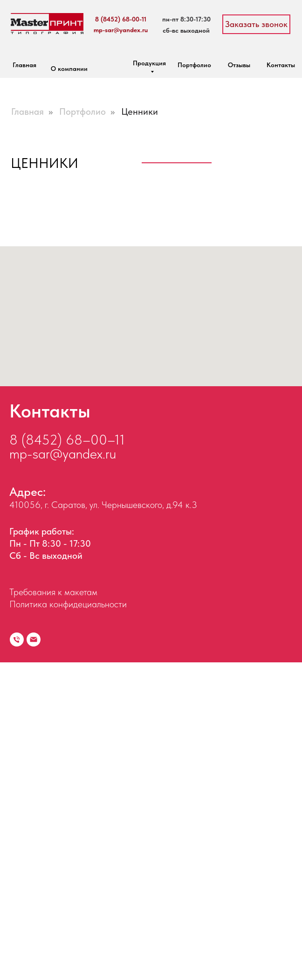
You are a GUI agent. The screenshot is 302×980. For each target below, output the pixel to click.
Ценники (140, 111)
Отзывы (239, 65)
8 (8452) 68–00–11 (67, 757)
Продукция (149, 63)
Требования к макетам (53, 910)
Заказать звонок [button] (256, 24)
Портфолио (194, 65)
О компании (69, 69)
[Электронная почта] (34, 957)
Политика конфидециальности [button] (68, 922)
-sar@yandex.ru (72, 771)
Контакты (281, 65)
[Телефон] (17, 957)
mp (18, 771)
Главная (24, 65)
